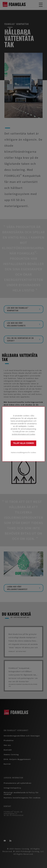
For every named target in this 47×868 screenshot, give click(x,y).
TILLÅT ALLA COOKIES (23, 443)
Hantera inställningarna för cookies (23, 452)
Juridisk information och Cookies (24, 434)
